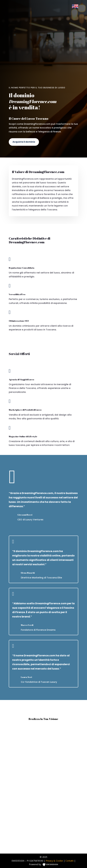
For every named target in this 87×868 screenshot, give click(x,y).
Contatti (69, 861)
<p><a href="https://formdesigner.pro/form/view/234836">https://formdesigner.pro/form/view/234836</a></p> (44, 787)
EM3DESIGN (51, 865)
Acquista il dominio (24, 142)
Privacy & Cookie (54, 861)
